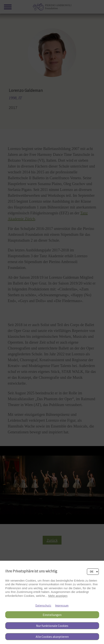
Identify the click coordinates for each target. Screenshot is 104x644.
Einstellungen (52, 615)
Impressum (62, 605)
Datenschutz (43, 605)
